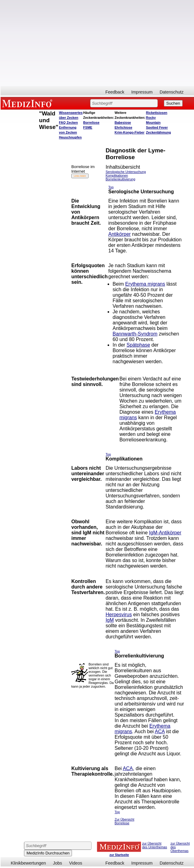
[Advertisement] (97, 43)
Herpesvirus (119, 615)
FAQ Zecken (69, 123)
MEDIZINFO (28, 103)
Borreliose (91, 123)
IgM (110, 620)
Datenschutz (172, 92)
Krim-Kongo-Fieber (130, 132)
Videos (76, 863)
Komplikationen (117, 175)
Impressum (142, 92)
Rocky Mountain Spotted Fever (157, 123)
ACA (160, 731)
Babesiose (123, 123)
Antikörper (119, 234)
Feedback (115, 92)
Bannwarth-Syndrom (135, 334)
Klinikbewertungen (28, 863)
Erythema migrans (145, 284)
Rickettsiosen (157, 113)
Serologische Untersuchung (126, 172)
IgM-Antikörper (165, 533)
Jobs (57, 863)
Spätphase (139, 345)
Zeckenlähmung (158, 132)
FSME (88, 127)
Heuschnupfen (70, 137)
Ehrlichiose (123, 127)
